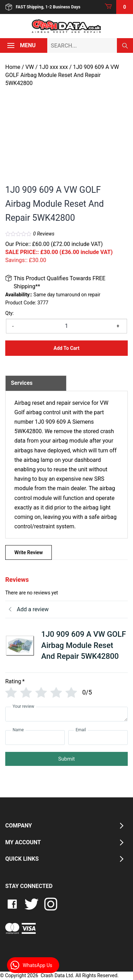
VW (30, 67)
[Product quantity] (66, 326)
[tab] (36, 383)
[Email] (98, 738)
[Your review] (66, 714)
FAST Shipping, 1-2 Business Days (43, 7)
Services (22, 383)
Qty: (9, 313)
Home (13, 67)
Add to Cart (66, 348)
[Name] (35, 738)
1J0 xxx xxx (54, 67)
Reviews (44, 234)
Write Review (29, 552)
